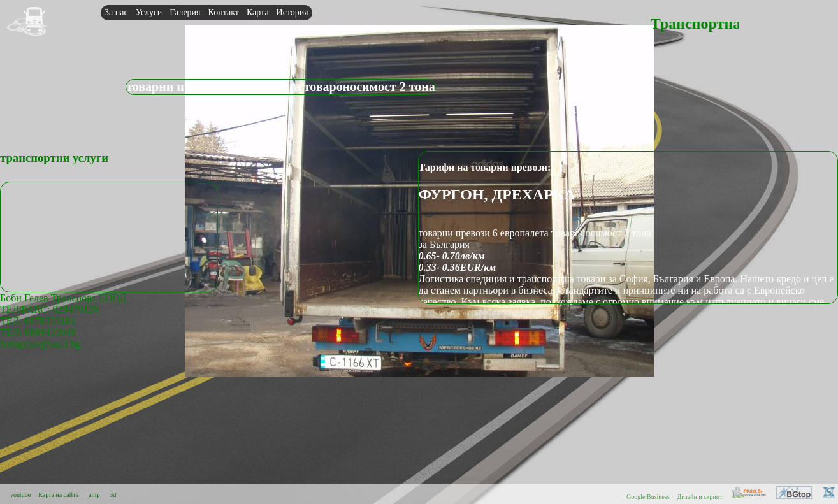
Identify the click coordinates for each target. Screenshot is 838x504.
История (293, 12)
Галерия (185, 12)
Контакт (224, 12)
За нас (116, 12)
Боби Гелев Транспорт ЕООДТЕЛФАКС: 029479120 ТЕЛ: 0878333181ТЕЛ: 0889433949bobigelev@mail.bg (63, 321)
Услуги (149, 12)
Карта (258, 12)
